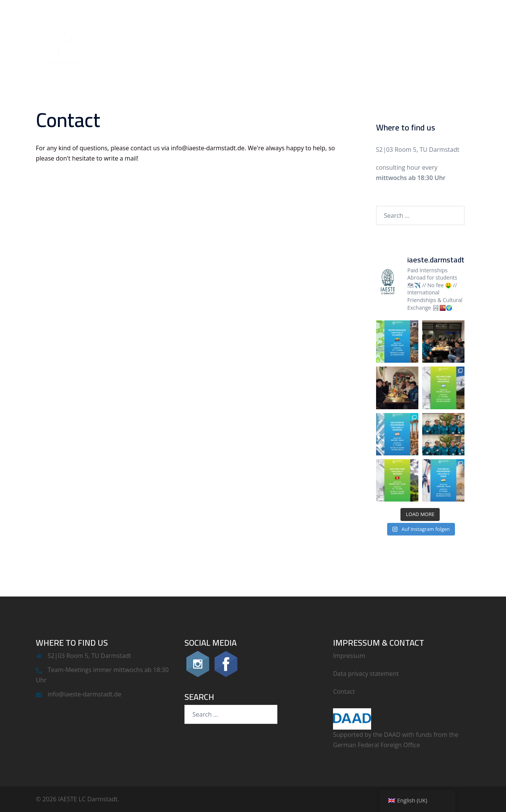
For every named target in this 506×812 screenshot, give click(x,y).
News (236, 36)
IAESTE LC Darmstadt (296, 36)
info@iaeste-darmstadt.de (84, 694)
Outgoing (408, 36)
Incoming (363, 36)
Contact (451, 36)
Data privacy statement (366, 674)
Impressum (349, 656)
